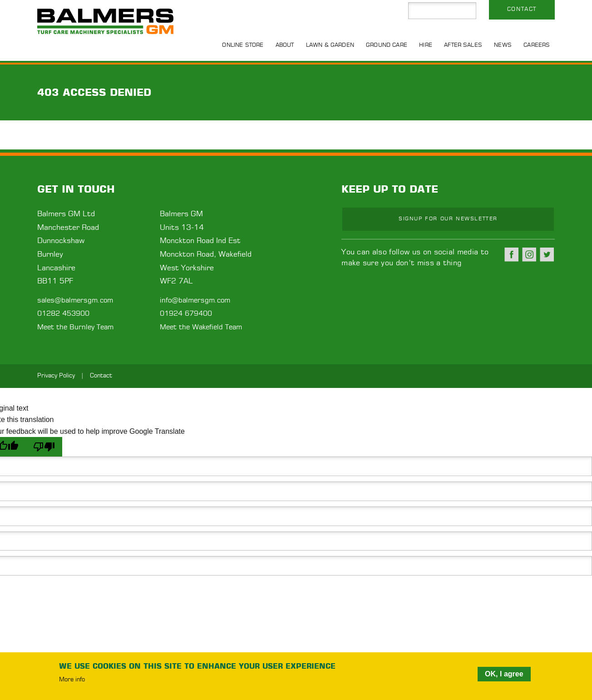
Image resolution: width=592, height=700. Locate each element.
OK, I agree (504, 674)
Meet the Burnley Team (75, 327)
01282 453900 (63, 314)
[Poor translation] (44, 447)
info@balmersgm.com (195, 300)
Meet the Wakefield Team (201, 327)
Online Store (243, 45)
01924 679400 (186, 314)
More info (72, 680)
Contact (522, 9)
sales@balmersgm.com (75, 300)
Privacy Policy (56, 376)
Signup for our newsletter (448, 219)
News (503, 45)
